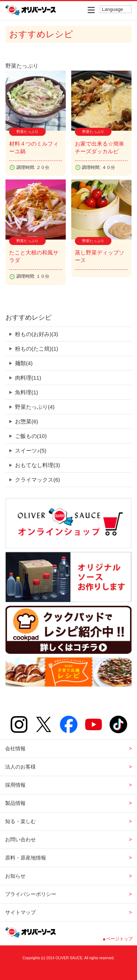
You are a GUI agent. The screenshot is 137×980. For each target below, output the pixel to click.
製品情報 (15, 803)
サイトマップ (20, 912)
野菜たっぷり (35, 407)
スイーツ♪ (31, 451)
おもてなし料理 (37, 465)
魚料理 (26, 392)
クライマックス (37, 480)
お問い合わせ (20, 839)
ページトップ (119, 939)
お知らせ (15, 876)
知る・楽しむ (20, 821)
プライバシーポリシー (31, 894)
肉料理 (28, 378)
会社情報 (15, 748)
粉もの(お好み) (37, 334)
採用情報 (15, 785)
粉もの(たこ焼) (37, 349)
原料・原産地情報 (26, 858)
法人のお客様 (20, 767)
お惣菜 (26, 421)
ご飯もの (31, 436)
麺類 (24, 363)
